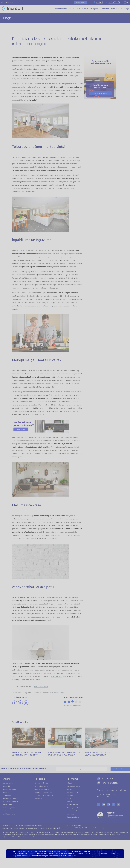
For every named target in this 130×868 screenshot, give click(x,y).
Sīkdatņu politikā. (68, 856)
